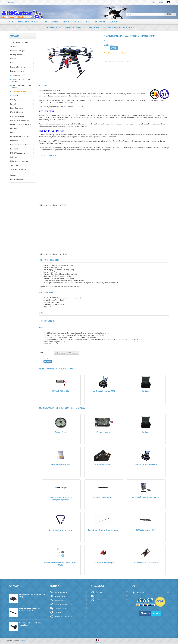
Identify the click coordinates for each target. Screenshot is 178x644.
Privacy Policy (57, 612)
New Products (57, 596)
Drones (55, 22)
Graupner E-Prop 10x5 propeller (103, 497)
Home (154, 2)
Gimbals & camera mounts (20, 120)
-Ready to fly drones (19, 75)
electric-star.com (99, 600)
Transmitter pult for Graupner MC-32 (103, 391)
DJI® (12, 63)
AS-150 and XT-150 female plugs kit (103, 562)
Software (14, 157)
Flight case (146, 391)
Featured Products (17, 179)
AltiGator (22, 640)
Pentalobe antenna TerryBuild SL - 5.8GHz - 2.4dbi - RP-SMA (61, 564)
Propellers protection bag (103, 464)
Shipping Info (98, 596)
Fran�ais (98, 642)
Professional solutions (28, 22)
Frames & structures (18, 116)
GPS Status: (139, 592)
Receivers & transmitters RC (20, 145)
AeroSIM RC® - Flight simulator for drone (146, 497)
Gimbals (66, 22)
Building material (16, 55)
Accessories (15, 46)
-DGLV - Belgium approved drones (21, 87)
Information (101, 22)
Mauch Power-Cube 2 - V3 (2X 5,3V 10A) (32, 596)
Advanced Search (59, 592)
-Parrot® (15, 96)
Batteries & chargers (18, 51)
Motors (13, 133)
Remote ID (14, 149)
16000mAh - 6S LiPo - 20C (61, 391)
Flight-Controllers (17, 108)
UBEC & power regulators (20, 161)
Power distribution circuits (19, 137)
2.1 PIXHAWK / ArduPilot (19, 42)
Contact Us (115, 22)
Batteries (78, 22)
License (42, 352)
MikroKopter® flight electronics (21, 124)
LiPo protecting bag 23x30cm (61, 464)
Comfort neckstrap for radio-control (61, 530)
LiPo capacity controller (103, 432)
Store (45, 22)
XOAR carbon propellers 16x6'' (146, 530)
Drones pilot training (18, 67)
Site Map (97, 592)
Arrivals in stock (58, 600)
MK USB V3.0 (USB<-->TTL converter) (146, 562)
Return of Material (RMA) (61, 604)
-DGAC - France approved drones (21, 80)
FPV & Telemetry (17, 112)
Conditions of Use (59, 608)
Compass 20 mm (61, 432)
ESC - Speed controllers (19, 100)
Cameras (13, 59)
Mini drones (15, 128)
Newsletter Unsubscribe (61, 616)
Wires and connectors (18, 169)
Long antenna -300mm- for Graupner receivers (103, 530)
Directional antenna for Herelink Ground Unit (31, 624)
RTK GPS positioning (18, 153)
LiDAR (89, 22)
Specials (13, 175)
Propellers (14, 141)
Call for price (109, 45)
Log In (161, 2)
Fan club (13, 104)
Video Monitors (16, 165)
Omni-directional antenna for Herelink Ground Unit (30, 610)
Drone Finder (11, 2)
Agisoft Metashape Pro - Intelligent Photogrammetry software (61, 498)
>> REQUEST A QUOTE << (47, 156)
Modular (64, 283)
